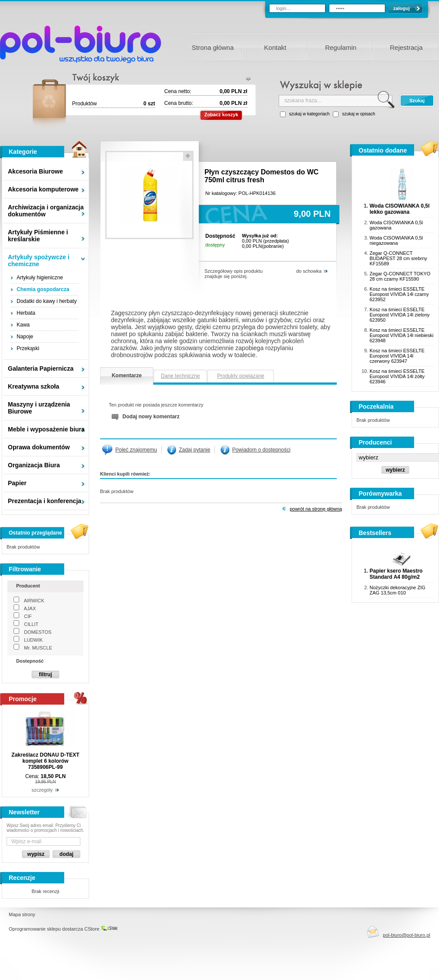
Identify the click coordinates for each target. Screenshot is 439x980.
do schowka (309, 271)
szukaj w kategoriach (309, 114)
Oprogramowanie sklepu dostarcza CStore (54, 929)
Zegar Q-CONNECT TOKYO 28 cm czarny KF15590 (400, 276)
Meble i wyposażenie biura (46, 429)
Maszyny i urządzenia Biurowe (39, 408)
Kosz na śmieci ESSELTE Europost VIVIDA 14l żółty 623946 (397, 376)
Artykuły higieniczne (40, 278)
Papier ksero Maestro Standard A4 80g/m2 (396, 574)
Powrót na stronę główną (316, 509)
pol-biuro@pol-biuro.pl (407, 935)
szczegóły (42, 790)
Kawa (23, 325)
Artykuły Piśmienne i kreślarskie (38, 236)
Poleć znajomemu (136, 450)
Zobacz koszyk (221, 115)
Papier (17, 483)
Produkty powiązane (241, 376)
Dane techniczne (180, 376)
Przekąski (28, 348)
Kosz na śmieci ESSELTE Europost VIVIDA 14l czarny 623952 (399, 294)
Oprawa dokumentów (39, 447)
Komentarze (127, 375)
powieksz (188, 156)
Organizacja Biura (34, 465)
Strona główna (213, 47)
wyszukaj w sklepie (321, 86)
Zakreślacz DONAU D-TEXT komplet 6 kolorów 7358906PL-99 (45, 761)
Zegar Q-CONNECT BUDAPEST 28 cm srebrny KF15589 (398, 258)
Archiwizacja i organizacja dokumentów (46, 211)
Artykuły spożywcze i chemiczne (39, 261)
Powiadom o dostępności (261, 450)
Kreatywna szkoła (34, 386)
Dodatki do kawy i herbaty (47, 301)
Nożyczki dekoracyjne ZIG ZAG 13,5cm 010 (398, 590)
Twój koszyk (98, 76)
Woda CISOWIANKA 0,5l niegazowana (396, 240)
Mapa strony (22, 914)
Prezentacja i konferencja (45, 501)
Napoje (25, 337)
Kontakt (275, 47)
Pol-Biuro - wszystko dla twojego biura (81, 43)
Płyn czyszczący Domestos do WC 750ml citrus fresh (261, 176)
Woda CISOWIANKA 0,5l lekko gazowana (399, 209)
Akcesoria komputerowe (43, 189)
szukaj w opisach (359, 114)
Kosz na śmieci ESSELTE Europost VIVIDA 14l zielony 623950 (400, 315)
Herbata (26, 313)
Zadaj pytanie (194, 450)
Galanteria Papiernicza (41, 368)
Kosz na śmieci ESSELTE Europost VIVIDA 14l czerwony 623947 (397, 356)
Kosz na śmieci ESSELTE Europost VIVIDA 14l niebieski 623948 (401, 335)
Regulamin (341, 47)
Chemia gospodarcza (43, 289)
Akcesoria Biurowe (35, 171)
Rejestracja (406, 47)
